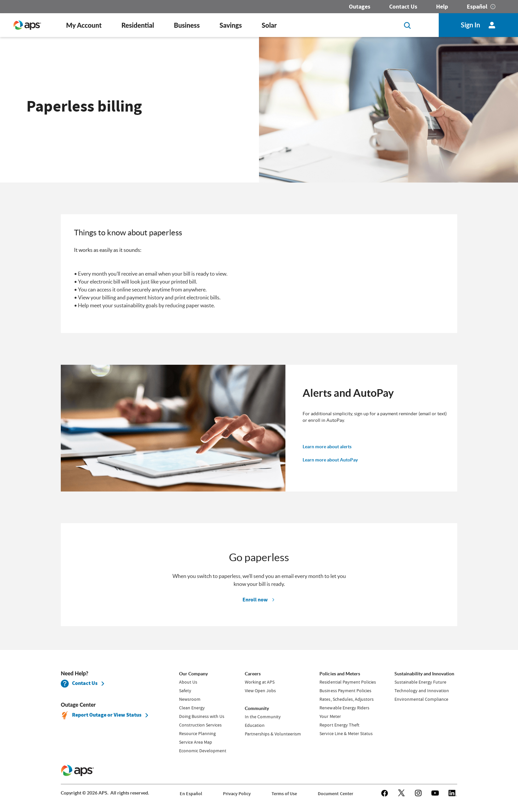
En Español (191, 794)
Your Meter (330, 716)
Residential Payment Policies (348, 682)
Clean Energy (192, 708)
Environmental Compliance (421, 699)
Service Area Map (196, 742)
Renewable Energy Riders (344, 708)
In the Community (263, 717)
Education (255, 725)
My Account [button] (84, 25)
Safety (185, 691)
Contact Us (403, 7)
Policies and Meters (340, 674)
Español (477, 7)
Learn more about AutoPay (330, 460)
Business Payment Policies (345, 691)
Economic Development (203, 751)
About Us (188, 682)
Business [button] (187, 25)
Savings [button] (231, 25)
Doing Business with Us (202, 716)
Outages (360, 7)
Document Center (335, 794)
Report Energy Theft (339, 725)
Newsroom (190, 699)
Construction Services (200, 725)
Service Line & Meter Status (346, 733)
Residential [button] (138, 25)
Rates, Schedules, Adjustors (346, 699)
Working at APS (260, 682)
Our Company (193, 674)
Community (257, 708)
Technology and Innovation (422, 691)
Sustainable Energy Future (420, 682)
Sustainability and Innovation (424, 674)
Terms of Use (284, 794)
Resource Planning (197, 733)
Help (442, 7)
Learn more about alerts (327, 447)
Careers (253, 674)
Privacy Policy (237, 794)
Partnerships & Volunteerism (273, 734)
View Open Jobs (260, 691)
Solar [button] (269, 25)
